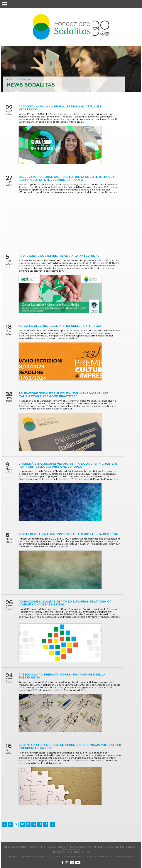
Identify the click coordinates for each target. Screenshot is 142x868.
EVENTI (22, 847)
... (4, 824)
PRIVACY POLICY (61, 852)
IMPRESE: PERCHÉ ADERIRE (108, 847)
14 (46, 824)
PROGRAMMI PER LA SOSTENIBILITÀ (48, 847)
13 (40, 824)
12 (34, 824)
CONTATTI (131, 847)
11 (28, 824)
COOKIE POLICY (81, 852)
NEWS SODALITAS (22, 79)
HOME (9, 79)
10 (22, 824)
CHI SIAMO (10, 847)
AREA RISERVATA (71, 849)
